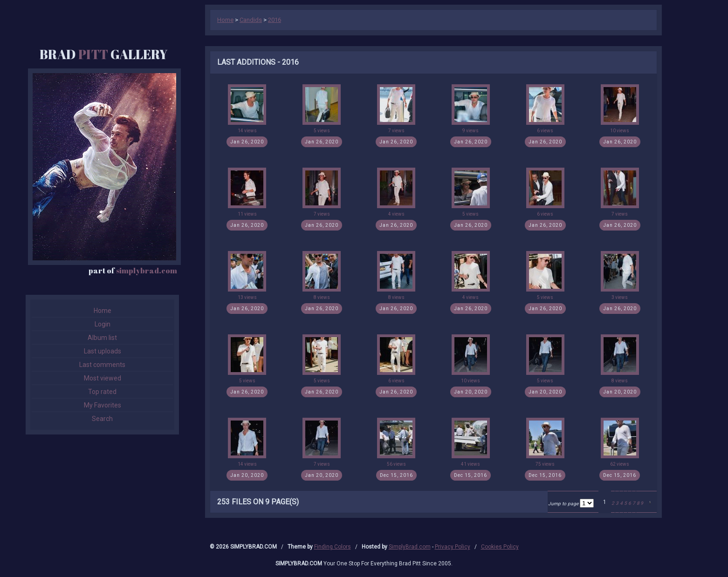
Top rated (102, 392)
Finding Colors (333, 547)
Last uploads (103, 351)
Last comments (102, 365)
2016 (275, 20)
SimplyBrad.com (410, 547)
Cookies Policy (500, 547)
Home (103, 311)
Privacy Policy (453, 547)
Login (103, 324)
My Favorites (103, 405)
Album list (102, 338)
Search (102, 419)
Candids (251, 20)
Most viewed (103, 378)
